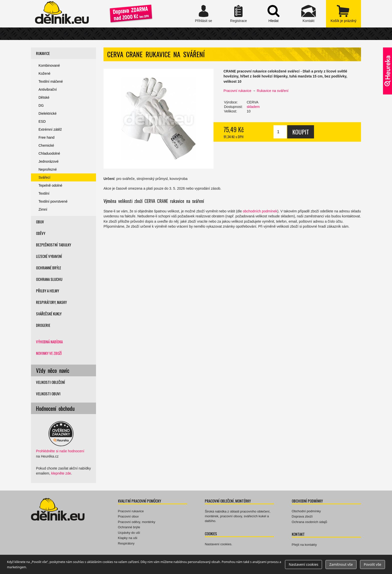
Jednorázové (48, 161)
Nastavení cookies (218, 544)
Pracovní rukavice (237, 91)
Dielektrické (47, 113)
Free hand (46, 137)
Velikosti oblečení (50, 382)
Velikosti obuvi (48, 394)
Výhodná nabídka (49, 342)
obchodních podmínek (260, 211)
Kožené (44, 73)
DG (41, 105)
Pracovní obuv (128, 516)
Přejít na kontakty (304, 545)
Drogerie (43, 325)
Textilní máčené (51, 81)
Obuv (40, 222)
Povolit (372, 564)
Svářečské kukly (49, 314)
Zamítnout (341, 564)
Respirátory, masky (51, 302)
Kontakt (308, 14)
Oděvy (41, 233)
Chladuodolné (49, 153)
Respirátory (126, 543)
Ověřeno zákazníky (387, 71)
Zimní (43, 209)
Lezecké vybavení (49, 256)
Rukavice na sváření (273, 91)
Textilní (44, 193)
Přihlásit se (203, 14)
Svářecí (44, 177)
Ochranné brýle (48, 268)
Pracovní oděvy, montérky (137, 522)
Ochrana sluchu (49, 279)
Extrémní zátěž (50, 129)
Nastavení (303, 564)
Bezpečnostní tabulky (53, 245)
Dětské (44, 97)
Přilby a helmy (47, 291)
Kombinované (49, 65)
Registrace (238, 14)
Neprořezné (48, 169)
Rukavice (43, 53)
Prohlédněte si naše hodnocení (60, 451)
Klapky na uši (128, 538)
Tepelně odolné (50, 185)
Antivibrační (48, 89)
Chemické (46, 145)
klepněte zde (61, 473)
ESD (42, 121)
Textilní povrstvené (53, 201)
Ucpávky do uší (129, 533)
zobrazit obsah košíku (343, 14)
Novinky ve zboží (49, 353)
